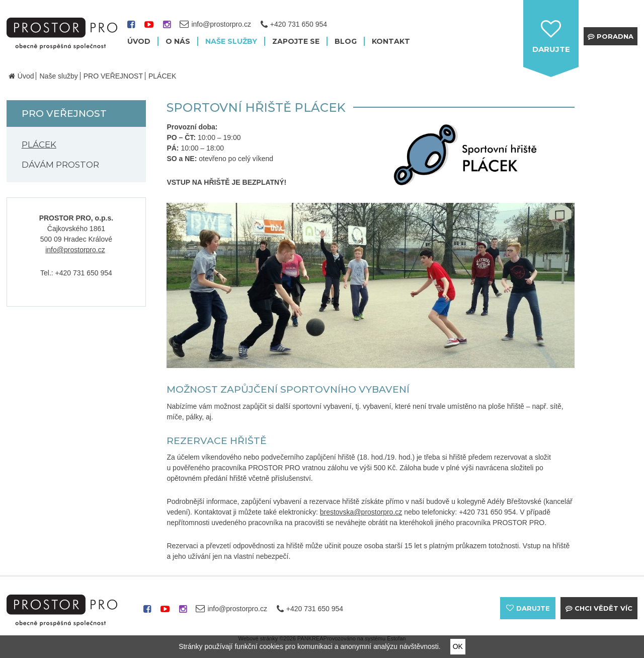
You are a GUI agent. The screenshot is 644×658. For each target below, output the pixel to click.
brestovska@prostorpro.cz (361, 512)
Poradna (615, 36)
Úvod (26, 76)
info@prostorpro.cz (75, 250)
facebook (131, 28)
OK (458, 646)
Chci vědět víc (603, 608)
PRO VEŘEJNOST (113, 76)
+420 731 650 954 (299, 24)
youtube (149, 28)
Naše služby (58, 76)
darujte (551, 49)
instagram (167, 28)
